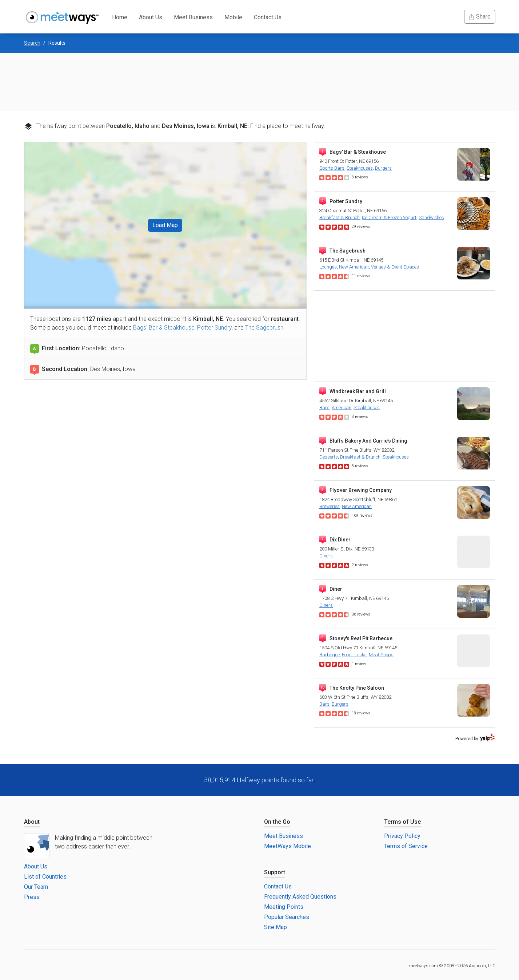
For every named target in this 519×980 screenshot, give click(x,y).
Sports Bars (332, 168)
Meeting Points (284, 907)
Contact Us (268, 17)
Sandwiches (431, 217)
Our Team (36, 887)
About (32, 822)
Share (480, 17)
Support (275, 872)
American (342, 408)
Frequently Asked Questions (300, 897)
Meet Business (193, 17)
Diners (326, 556)
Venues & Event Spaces (395, 267)
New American (354, 267)
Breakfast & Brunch (340, 217)
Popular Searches (287, 917)
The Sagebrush (264, 328)
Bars (324, 408)
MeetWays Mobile (288, 846)
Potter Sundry (214, 328)
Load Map (165, 225)
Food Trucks (354, 655)
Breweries (330, 506)
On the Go (277, 822)
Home (120, 17)
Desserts (329, 457)
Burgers (383, 168)
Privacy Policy (402, 836)
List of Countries (45, 877)
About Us (151, 17)
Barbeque (330, 655)
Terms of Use (402, 822)
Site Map (276, 927)
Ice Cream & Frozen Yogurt (389, 217)
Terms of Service (406, 846)
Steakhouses (360, 168)
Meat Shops (381, 655)
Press (32, 897)
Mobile (233, 17)
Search (32, 43)
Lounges (328, 267)
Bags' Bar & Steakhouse (164, 328)
